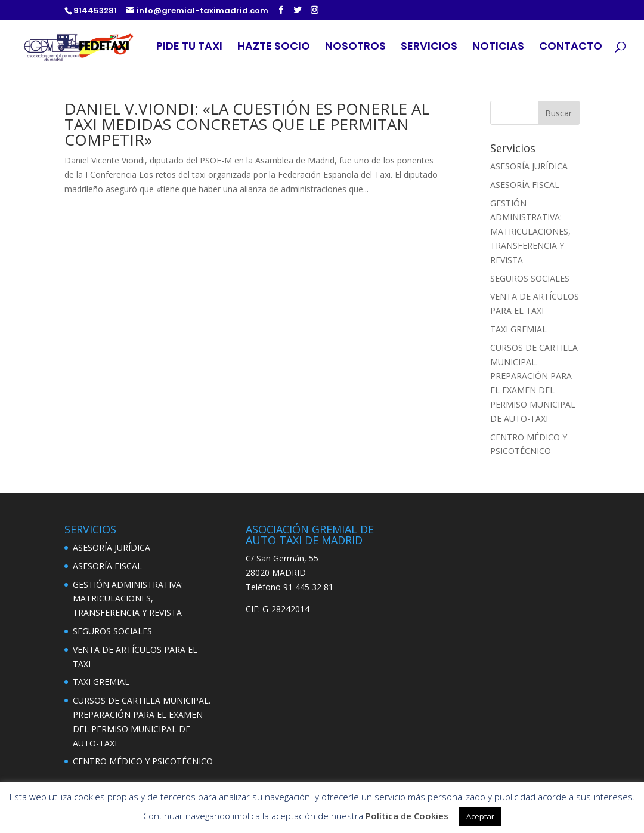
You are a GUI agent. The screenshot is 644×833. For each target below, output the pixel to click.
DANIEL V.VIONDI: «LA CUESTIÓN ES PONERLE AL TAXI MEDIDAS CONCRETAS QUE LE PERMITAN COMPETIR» (247, 124)
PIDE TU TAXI (189, 47)
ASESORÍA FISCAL (525, 185)
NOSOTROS (355, 47)
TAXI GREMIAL (518, 329)
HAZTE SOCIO (274, 47)
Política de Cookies (407, 816)
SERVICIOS (429, 47)
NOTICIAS (498, 47)
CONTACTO (571, 47)
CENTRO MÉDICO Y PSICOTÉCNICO (143, 761)
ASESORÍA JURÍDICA (529, 166)
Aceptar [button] (480, 816)
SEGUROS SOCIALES (530, 278)
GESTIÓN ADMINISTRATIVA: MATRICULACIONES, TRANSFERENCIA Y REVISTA (530, 232)
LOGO (109, 48)
